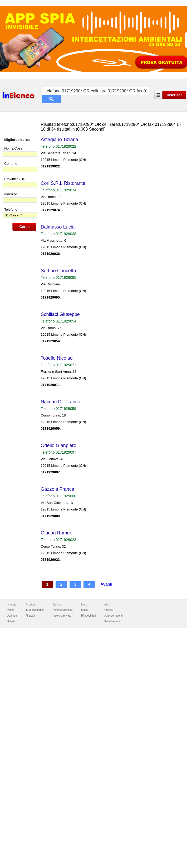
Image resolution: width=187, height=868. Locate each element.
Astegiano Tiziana (61, 189)
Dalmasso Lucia (59, 276)
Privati (11, 783)
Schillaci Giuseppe (62, 363)
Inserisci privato (62, 777)
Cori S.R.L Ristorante (64, 232)
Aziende (12, 777)
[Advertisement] (93, 64)
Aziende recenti (113, 777)
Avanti (108, 633)
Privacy (109, 771)
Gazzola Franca (59, 538)
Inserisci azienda (63, 771)
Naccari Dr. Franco (62, 451)
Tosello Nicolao (58, 407)
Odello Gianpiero (60, 494)
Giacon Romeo (58, 582)
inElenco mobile (35, 771)
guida (84, 771)
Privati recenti (112, 783)
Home (11, 771)
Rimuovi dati (88, 777)
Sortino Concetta (60, 320)
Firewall (30, 777)
